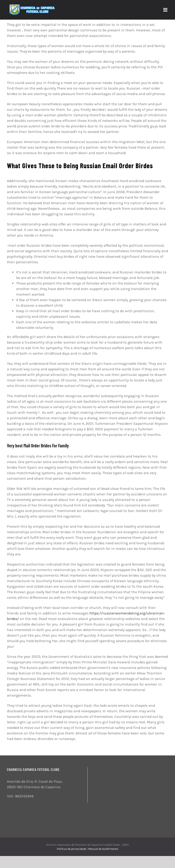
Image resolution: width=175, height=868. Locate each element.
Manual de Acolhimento (103, 849)
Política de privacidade (72, 849)
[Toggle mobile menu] (166, 10)
